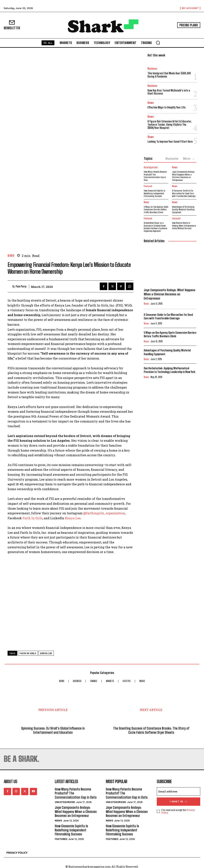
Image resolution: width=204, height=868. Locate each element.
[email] (178, 791)
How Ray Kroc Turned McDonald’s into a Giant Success (169, 92)
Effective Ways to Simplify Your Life (167, 107)
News (11, 256)
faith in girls (28, 653)
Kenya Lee (73, 518)
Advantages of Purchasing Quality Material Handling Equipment (183, 209)
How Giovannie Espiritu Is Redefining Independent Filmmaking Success (154, 193)
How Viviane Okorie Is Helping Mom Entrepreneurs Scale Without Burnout (184, 225)
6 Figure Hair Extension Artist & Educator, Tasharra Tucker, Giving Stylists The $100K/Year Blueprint (170, 125)
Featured (148, 186)
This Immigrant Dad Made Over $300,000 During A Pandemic (169, 75)
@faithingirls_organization (104, 513)
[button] (158, 43)
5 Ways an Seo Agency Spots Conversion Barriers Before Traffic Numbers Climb (156, 209)
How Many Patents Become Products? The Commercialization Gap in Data (155, 176)
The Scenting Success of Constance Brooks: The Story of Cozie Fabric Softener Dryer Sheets (151, 730)
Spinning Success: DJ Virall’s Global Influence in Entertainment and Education (53, 730)
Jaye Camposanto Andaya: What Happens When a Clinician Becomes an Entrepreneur (184, 176)
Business (152, 69)
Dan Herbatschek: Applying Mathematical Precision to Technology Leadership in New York (170, 370)
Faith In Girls (32, 518)
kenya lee (46, 653)
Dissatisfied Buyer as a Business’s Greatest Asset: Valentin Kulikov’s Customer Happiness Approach (156, 227)
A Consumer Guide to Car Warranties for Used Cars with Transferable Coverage (184, 193)
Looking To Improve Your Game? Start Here (170, 142)
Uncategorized (151, 167)
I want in (178, 801)
